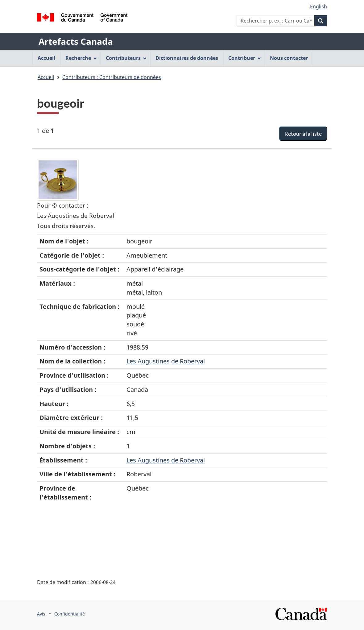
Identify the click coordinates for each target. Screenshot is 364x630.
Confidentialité (70, 614)
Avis (41, 614)
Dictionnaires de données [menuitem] (187, 58)
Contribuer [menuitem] (245, 58)
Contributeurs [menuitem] (126, 58)
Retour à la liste (303, 134)
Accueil (46, 77)
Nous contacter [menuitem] (289, 58)
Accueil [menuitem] (46, 58)
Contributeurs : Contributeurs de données (112, 77)
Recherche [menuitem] (81, 58)
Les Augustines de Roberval (166, 361)
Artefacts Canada (76, 41)
